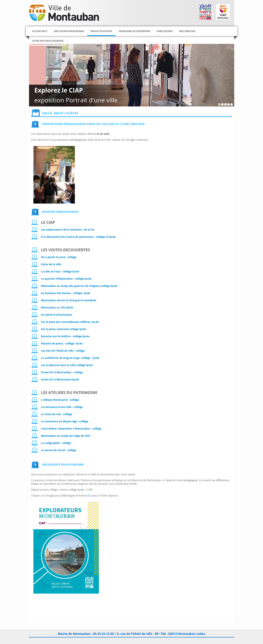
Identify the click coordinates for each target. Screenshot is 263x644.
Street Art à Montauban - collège (62, 372)
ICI (90, 496)
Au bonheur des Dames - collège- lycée (66, 293)
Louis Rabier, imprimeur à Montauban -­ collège (71, 428)
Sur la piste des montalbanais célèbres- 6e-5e (70, 322)
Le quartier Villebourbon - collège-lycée (66, 279)
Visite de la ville (51, 264)
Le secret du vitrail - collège (59, 450)
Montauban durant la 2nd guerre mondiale (69, 300)
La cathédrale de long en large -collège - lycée (70, 358)
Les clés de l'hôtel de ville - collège (63, 351)
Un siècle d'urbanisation (57, 315)
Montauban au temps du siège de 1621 (66, 436)
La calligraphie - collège (56, 443)
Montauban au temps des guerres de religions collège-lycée (79, 286)
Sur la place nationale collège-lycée (64, 329)
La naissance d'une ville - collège (62, 407)
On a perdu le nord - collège (59, 257)
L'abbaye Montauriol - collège (60, 400)
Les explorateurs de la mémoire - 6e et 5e (68, 230)
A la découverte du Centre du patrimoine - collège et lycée (78, 237)
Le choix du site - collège (57, 414)
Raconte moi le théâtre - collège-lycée (65, 336)
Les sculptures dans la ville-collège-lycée (67, 365)
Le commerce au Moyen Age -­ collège (65, 421)
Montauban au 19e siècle (57, 307)
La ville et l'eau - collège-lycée (60, 271)
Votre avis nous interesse (48, 41)
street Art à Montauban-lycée (60, 379)
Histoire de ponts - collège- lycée (62, 343)
